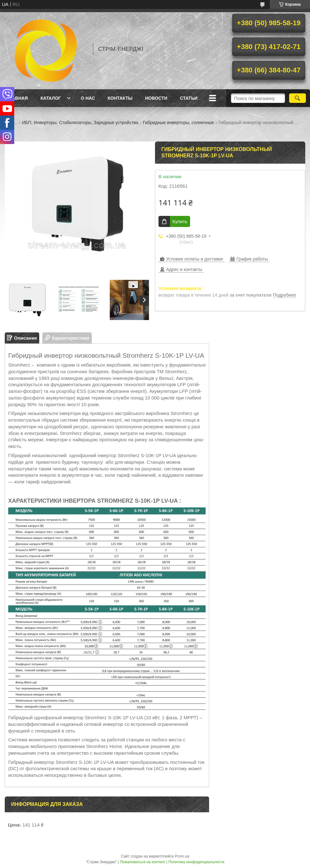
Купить (180, 221)
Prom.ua (182, 856)
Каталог (51, 98)
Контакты (120, 98)
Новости (156, 98)
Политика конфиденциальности (196, 862)
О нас (88, 98)
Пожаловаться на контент (143, 862)
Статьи (189, 98)
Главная (17, 98)
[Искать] (298, 98)
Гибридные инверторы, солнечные (178, 123)
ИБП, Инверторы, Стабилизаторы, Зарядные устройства (80, 123)
